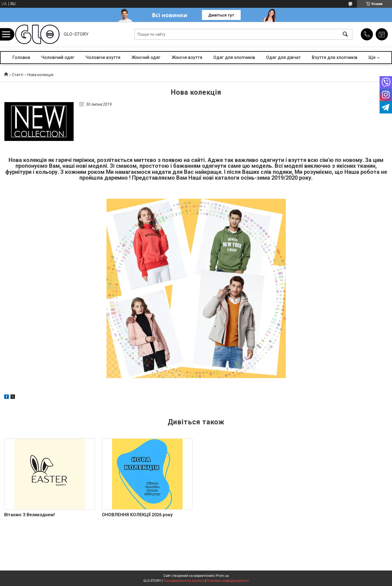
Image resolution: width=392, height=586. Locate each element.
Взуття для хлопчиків (335, 57)
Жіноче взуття (187, 57)
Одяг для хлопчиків (234, 57)
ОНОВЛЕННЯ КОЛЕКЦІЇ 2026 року (137, 515)
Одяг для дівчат (283, 57)
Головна (21, 57)
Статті (18, 75)
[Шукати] (345, 34)
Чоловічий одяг (58, 57)
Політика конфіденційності (228, 581)
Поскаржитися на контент (184, 581)
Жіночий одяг (146, 57)
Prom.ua (222, 576)
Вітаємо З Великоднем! (29, 515)
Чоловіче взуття (103, 57)
